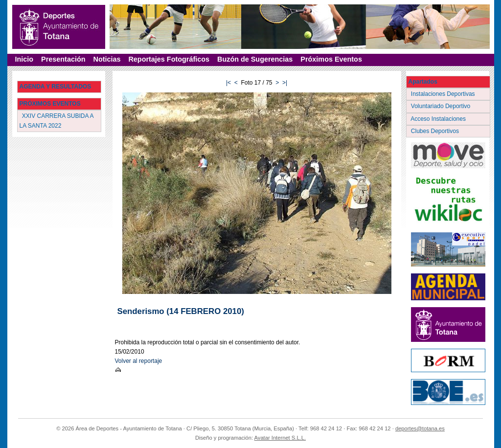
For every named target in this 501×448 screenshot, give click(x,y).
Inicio (24, 59)
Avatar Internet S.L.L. (280, 438)
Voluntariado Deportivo (442, 106)
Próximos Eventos (331, 59)
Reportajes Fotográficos (169, 59)
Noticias (107, 59)
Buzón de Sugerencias (255, 59)
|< (228, 83)
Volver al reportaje (139, 361)
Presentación (63, 59)
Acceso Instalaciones (439, 119)
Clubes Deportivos (436, 131)
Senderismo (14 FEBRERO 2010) (181, 311)
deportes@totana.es (420, 428)
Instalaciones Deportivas (444, 94)
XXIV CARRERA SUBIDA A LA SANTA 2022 (57, 121)
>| (285, 83)
